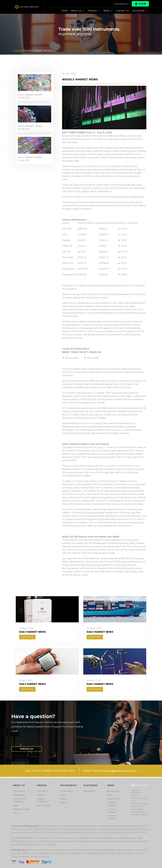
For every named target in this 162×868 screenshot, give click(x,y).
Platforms (41, 795)
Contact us (122, 11)
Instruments (43, 791)
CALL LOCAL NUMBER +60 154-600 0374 (49, 772)
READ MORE (28, 637)
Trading (94, 11)
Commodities (67, 791)
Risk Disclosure (41, 856)
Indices (64, 799)
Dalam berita (114, 799)
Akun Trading (43, 806)
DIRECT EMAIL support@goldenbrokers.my (111, 772)
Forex (63, 795)
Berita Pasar (113, 791)
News (108, 11)
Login (140, 4)
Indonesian (121, 4)
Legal (16, 806)
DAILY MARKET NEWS (30, 95)
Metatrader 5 (90, 791)
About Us (78, 11)
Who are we (19, 791)
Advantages (19, 795)
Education (140, 11)
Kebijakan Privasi (21, 809)
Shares (64, 803)
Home (65, 11)
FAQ (15, 813)
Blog (110, 795)
